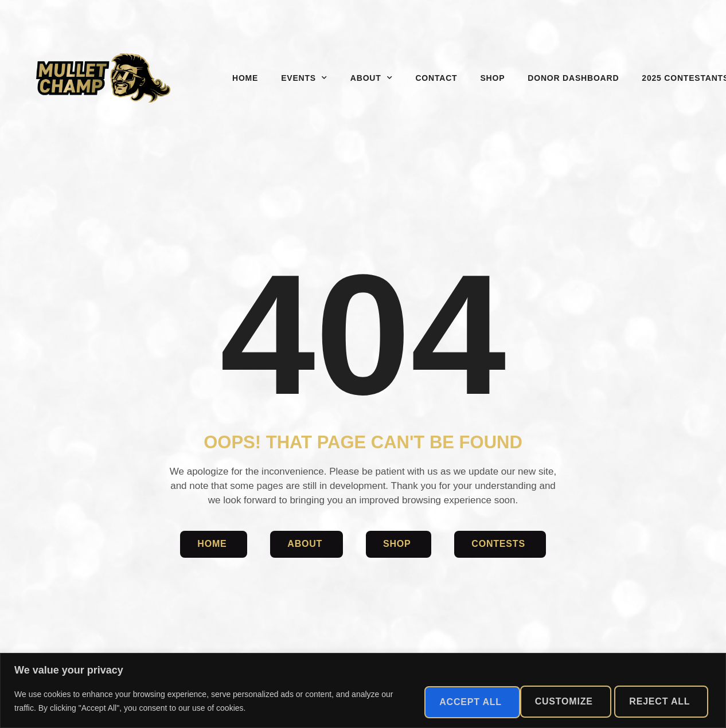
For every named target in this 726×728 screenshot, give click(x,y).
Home (245, 78)
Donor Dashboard (573, 78)
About (372, 78)
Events (304, 78)
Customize (445, 701)
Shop (492, 78)
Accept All (657, 701)
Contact (436, 78)
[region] (363, 690)
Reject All (550, 701)
